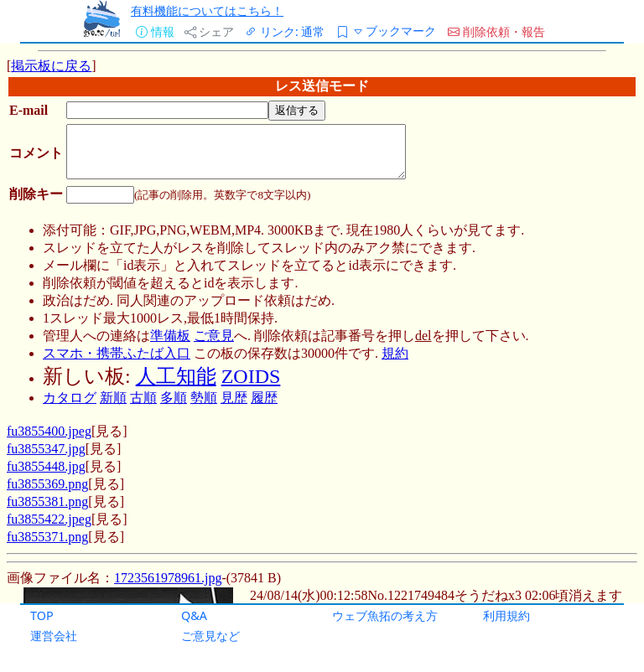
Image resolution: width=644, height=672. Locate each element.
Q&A (194, 615)
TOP (42, 615)
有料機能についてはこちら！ (207, 10)
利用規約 (506, 615)
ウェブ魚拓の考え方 (385, 615)
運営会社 (54, 636)
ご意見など (210, 636)
